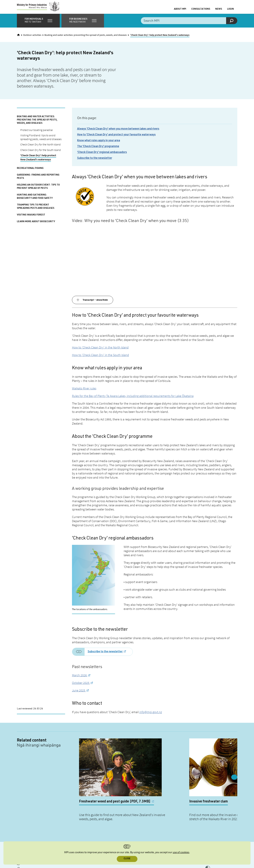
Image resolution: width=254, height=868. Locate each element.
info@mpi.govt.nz (151, 715)
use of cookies (181, 852)
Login (230, 11)
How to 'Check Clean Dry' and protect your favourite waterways (116, 138)
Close (127, 859)
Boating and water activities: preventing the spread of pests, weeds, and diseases (86, 39)
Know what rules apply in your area (99, 144)
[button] (38, 24)
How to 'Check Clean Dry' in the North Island (100, 351)
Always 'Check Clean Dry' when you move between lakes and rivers (118, 133)
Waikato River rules (84, 392)
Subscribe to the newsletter (95, 162)
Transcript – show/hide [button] (95, 304)
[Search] (232, 24)
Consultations (201, 11)
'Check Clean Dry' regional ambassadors (102, 156)
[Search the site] (189, 24)
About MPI (180, 11)
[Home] (18, 38)
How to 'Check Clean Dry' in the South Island (100, 358)
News (219, 11)
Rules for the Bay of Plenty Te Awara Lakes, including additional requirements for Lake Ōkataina (133, 399)
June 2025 (79, 694)
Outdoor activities (32, 39)
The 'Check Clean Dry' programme (98, 150)
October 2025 (81, 686)
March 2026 (80, 679)
